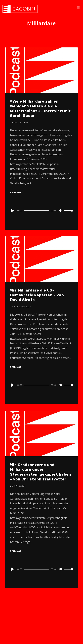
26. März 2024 (18, 486)
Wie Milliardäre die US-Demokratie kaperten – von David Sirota (37, 295)
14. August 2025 (19, 123)
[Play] (12, 211)
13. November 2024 (20, 307)
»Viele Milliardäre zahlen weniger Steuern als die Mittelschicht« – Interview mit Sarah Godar (40, 109)
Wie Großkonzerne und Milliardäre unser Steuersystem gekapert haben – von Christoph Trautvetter (41, 472)
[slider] (36, 211)
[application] (41, 210)
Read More (16, 193)
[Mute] (61, 211)
